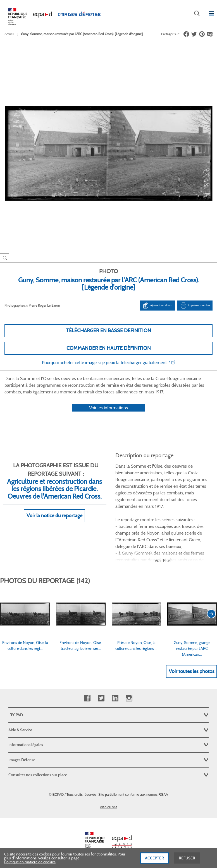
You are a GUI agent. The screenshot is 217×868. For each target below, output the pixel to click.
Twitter (101, 698)
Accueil (9, 34)
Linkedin (115, 698)
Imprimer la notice (195, 306)
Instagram (129, 698)
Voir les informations (108, 408)
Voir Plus (163, 560)
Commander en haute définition (109, 348)
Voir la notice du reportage (54, 516)
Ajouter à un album (157, 306)
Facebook (87, 698)
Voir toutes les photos (191, 671)
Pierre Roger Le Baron (44, 305)
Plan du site (108, 807)
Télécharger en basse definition (109, 331)
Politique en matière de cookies (30, 864)
